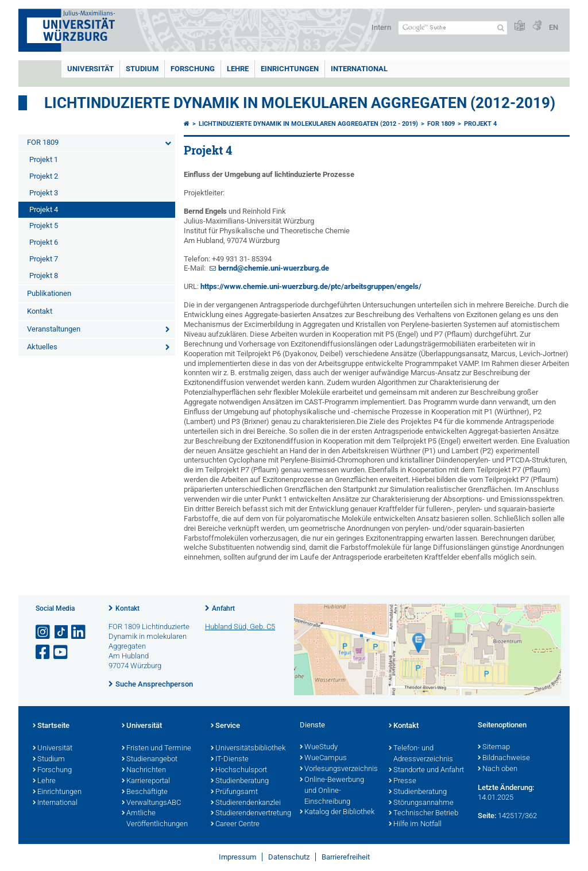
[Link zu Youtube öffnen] (61, 652)
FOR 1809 (43, 142)
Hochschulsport (239, 770)
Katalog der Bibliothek (337, 812)
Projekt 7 (44, 259)
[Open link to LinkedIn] (79, 632)
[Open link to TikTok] (61, 632)
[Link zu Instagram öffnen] (44, 632)
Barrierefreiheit (346, 857)
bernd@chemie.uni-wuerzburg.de (274, 268)
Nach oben (498, 769)
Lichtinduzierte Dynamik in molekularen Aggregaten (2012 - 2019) (308, 124)
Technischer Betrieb (423, 814)
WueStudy (319, 747)
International (359, 69)
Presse (403, 781)
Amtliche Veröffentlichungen (155, 819)
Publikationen (49, 293)
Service (225, 726)
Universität (90, 69)
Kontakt (40, 311)
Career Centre (235, 824)
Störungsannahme (421, 803)
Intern (381, 27)
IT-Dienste (230, 760)
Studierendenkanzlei (246, 803)
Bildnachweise (504, 758)
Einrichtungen (290, 69)
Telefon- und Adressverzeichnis (421, 754)
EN (554, 27)
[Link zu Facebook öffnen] (44, 652)
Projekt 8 (44, 275)
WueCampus (323, 758)
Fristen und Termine (156, 749)
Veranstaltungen (54, 329)
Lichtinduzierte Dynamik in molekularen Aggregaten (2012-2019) (300, 103)
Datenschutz (289, 857)
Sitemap (494, 747)
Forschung (193, 69)
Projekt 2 (44, 176)
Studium (142, 69)
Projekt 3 (44, 193)
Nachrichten (144, 770)
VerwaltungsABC (151, 803)
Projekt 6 (44, 242)
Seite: (487, 816)
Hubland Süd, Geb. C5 (240, 627)
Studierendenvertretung (249, 814)
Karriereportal (146, 781)
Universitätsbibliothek (248, 749)
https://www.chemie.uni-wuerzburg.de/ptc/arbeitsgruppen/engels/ (311, 286)
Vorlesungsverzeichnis (339, 769)
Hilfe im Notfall (415, 824)
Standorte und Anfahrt (426, 770)
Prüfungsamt (234, 792)
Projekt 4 (44, 209)
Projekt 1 (44, 159)
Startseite (51, 726)
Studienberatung (240, 781)
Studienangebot (150, 760)
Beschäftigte (145, 792)
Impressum (237, 857)
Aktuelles (42, 347)
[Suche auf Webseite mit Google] (453, 28)
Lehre (238, 69)
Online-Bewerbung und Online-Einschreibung (332, 791)
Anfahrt (223, 608)
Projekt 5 (44, 226)
